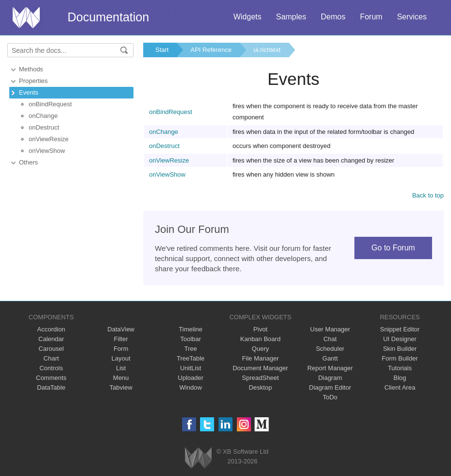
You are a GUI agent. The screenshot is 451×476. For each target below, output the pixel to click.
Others (28, 162)
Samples (291, 17)
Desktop (260, 387)
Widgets (248, 17)
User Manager (330, 329)
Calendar (51, 339)
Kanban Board (260, 339)
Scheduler (330, 349)
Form (121, 349)
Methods (31, 69)
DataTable (51, 387)
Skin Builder (400, 349)
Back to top (428, 195)
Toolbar (191, 339)
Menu (121, 378)
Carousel (51, 349)
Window (191, 387)
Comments (51, 378)
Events (29, 92)
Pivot (260, 329)
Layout (121, 358)
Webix (198, 458)
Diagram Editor (330, 387)
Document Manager (260, 368)
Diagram (330, 378)
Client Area (400, 387)
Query (260, 349)
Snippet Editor (400, 329)
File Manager (260, 358)
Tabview (121, 387)
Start (162, 50)
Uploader (191, 378)
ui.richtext (267, 50)
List (121, 368)
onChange (43, 116)
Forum (371, 17)
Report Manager (330, 368)
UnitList (191, 368)
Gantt (330, 358)
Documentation (108, 17)
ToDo (330, 397)
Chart (51, 358)
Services (412, 17)
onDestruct (44, 127)
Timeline (191, 329)
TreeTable (191, 358)
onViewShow (47, 151)
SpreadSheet (260, 378)
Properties (33, 81)
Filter (121, 339)
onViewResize (49, 139)
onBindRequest (50, 104)
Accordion (51, 329)
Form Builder (400, 358)
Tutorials (400, 368)
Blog (400, 378)
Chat (330, 339)
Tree (191, 349)
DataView (121, 329)
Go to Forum (393, 248)
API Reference (211, 50)
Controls (51, 368)
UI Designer (400, 339)
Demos (333, 17)
